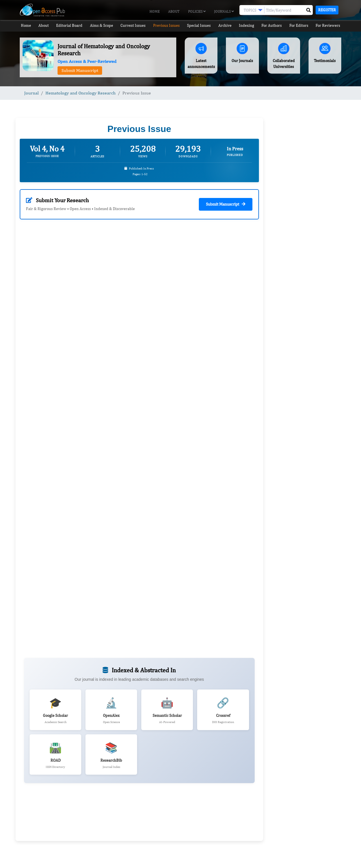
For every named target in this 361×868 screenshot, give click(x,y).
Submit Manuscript (80, 70)
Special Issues (199, 26)
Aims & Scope (102, 26)
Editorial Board (69, 26)
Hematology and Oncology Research (81, 93)
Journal (31, 93)
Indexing (248, 26)
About (174, 11)
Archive (225, 26)
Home (155, 11)
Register (327, 10)
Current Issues (133, 26)
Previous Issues (166, 26)
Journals (224, 11)
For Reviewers (330, 26)
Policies (197, 11)
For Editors (301, 26)
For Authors (273, 26)
